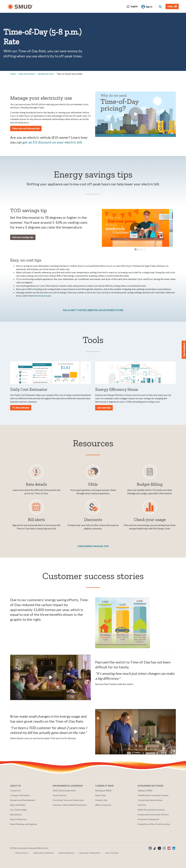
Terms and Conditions (43, 853)
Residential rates (46, 74)
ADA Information (66, 853)
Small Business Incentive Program (153, 795)
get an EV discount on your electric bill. (53, 142)
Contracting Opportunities (150, 800)
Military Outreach (103, 805)
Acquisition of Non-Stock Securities (154, 824)
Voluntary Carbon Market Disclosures (70, 805)
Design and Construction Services (153, 814)
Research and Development (23, 800)
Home (13, 74)
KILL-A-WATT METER (74, 310)
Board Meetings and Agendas (24, 824)
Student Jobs (101, 800)
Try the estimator (21, 408)
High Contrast (112, 853)
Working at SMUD (103, 790)
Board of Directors (19, 819)
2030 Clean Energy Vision (64, 790)
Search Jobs (101, 795)
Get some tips (104, 408)
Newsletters (16, 814)
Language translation (90, 853)
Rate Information (27, 74)
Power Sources (60, 795)
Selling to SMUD (145, 790)
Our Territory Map (18, 810)
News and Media (18, 805)
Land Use (142, 805)
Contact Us (15, 790)
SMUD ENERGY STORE (111, 310)
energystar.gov (44, 296)
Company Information (20, 795)
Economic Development (149, 819)
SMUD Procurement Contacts (151, 810)
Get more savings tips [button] (23, 237)
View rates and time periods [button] (26, 128)
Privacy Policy (22, 853)
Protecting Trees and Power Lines (68, 800)
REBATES (93, 310)
